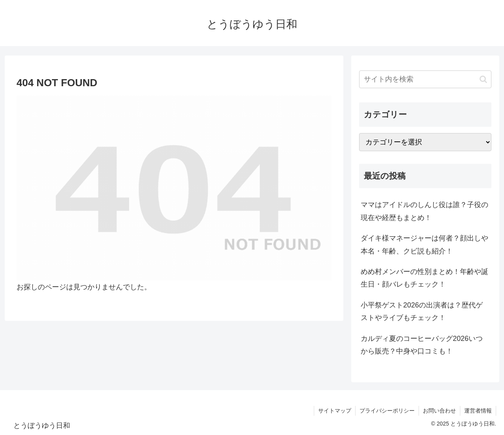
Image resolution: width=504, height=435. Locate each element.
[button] (483, 79)
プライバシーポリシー (387, 411)
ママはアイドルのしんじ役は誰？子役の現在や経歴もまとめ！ (424, 211)
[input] (425, 79)
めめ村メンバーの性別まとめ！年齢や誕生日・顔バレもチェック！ (424, 278)
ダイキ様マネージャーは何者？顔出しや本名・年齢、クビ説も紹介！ (424, 244)
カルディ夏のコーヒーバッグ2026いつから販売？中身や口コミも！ (422, 345)
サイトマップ (335, 411)
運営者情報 (478, 411)
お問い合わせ (439, 411)
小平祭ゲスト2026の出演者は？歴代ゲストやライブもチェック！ (422, 311)
